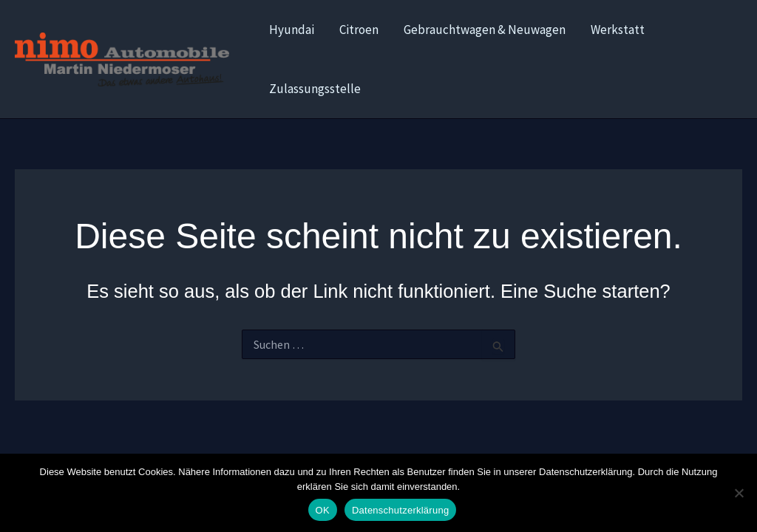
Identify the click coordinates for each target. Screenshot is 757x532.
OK (323, 510)
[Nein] (739, 493)
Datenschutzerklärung (400, 510)
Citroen (359, 30)
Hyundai (292, 30)
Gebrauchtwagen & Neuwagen (485, 30)
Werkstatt (618, 30)
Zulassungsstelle (315, 89)
